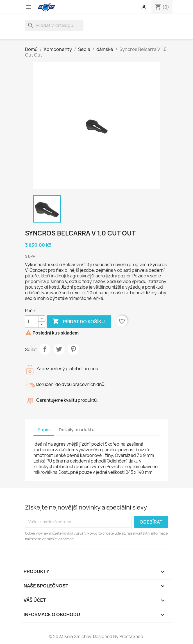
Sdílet (45, 349)
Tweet (59, 349)
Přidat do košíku (79, 322)
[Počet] (32, 322)
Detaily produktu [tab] (77, 430)
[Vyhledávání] (54, 25)
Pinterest (73, 349)
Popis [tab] (44, 430)
